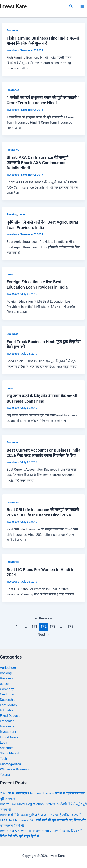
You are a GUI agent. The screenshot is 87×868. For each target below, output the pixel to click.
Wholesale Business (15, 769)
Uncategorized (11, 764)
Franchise (7, 721)
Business (13, 30)
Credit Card (8, 694)
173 (52, 627)
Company (7, 689)
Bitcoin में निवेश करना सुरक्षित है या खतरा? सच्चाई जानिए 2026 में (40, 815)
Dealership (8, 700)
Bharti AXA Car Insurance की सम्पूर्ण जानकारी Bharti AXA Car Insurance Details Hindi (38, 163)
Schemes (7, 748)
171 (35, 627)
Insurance (13, 90)
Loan (22, 214)
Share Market (10, 753)
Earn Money (8, 705)
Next (44, 635)
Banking (12, 214)
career (5, 684)
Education (7, 710)
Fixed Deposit (10, 716)
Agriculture (8, 668)
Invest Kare (13, 6)
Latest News (9, 737)
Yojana (5, 775)
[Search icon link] (71, 6)
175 (70, 627)
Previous (43, 618)
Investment (8, 732)
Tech (3, 759)
